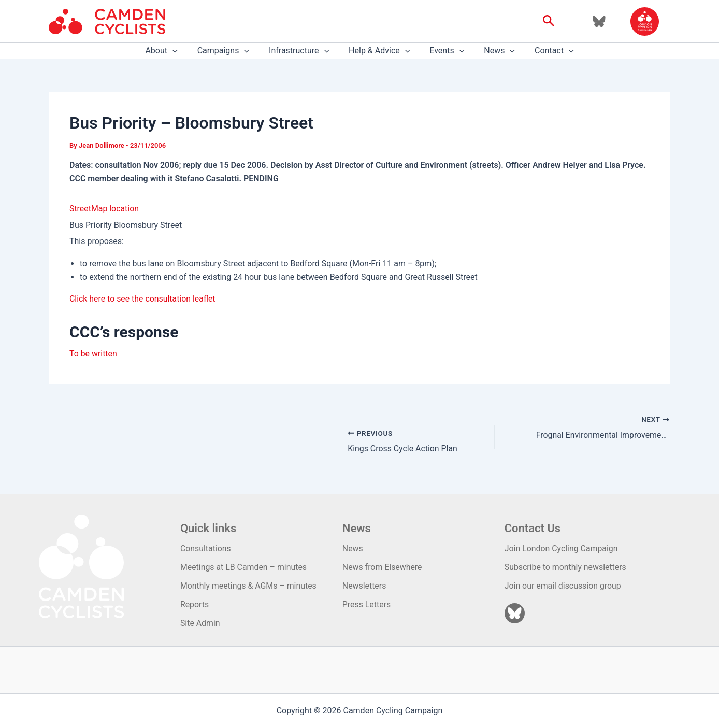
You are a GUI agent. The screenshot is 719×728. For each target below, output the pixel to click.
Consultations (207, 548)
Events (444, 51)
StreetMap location (104, 209)
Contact (545, 51)
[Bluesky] (599, 22)
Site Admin (201, 623)
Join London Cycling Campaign (565, 548)
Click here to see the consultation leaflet (143, 299)
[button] (549, 21)
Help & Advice (379, 51)
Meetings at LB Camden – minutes (245, 567)
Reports (196, 604)
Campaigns (229, 51)
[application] (182, 51)
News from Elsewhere (385, 567)
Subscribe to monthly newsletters (569, 567)
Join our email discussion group (566, 585)
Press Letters (369, 604)
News (493, 51)
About (170, 51)
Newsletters (366, 585)
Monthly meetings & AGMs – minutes (250, 585)
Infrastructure (302, 51)
